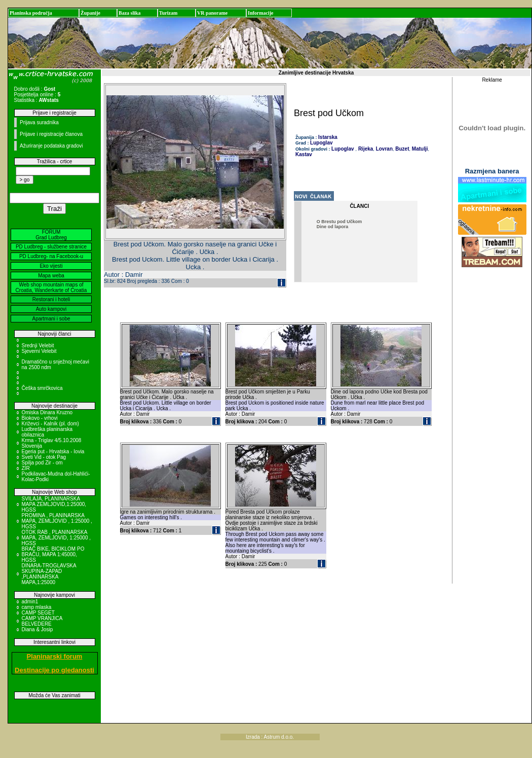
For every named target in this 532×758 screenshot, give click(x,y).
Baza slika (130, 13)
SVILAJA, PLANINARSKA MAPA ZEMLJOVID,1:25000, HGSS (54, 504)
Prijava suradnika (39, 122)
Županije (90, 13)
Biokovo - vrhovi (40, 418)
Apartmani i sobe (51, 319)
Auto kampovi (51, 309)
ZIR (26, 468)
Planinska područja (31, 13)
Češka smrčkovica (42, 388)
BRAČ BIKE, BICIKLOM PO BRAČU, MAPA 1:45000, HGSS (53, 554)
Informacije (261, 13)
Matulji (419, 149)
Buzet (402, 149)
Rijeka (365, 149)
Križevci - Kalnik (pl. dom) (50, 424)
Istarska (328, 137)
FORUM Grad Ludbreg (51, 235)
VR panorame (212, 13)
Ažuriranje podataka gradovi (51, 146)
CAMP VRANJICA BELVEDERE (42, 621)
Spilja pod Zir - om (42, 463)
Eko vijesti (51, 266)
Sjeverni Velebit (39, 351)
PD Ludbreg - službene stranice (51, 247)
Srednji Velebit (38, 346)
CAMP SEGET (38, 613)
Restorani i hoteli (51, 299)
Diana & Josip (37, 629)
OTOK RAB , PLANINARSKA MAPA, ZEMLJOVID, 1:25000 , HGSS (56, 538)
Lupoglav (321, 143)
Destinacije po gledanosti (54, 670)
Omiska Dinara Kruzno (47, 412)
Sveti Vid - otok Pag (44, 457)
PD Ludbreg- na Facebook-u (51, 256)
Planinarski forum (55, 656)
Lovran (384, 149)
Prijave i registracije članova (51, 134)
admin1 (30, 602)
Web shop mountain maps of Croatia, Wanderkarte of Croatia (51, 287)
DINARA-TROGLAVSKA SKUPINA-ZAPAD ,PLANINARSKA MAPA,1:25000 (49, 574)
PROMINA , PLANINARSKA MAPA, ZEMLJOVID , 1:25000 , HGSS (57, 521)
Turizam (168, 13)
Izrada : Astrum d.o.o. (270, 737)
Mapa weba (51, 276)
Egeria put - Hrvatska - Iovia (53, 452)
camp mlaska (37, 607)
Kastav (304, 154)
